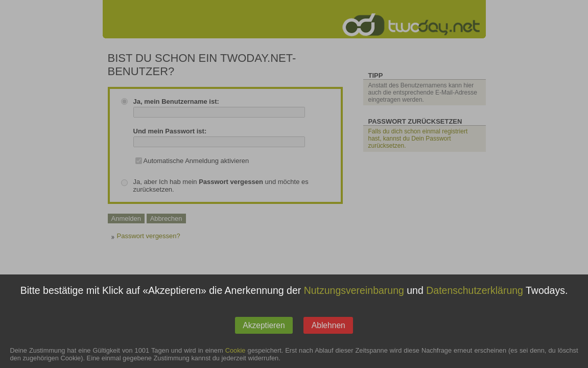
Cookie (236, 358)
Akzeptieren (264, 332)
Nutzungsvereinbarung (354, 297)
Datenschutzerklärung (475, 297)
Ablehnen (328, 332)
